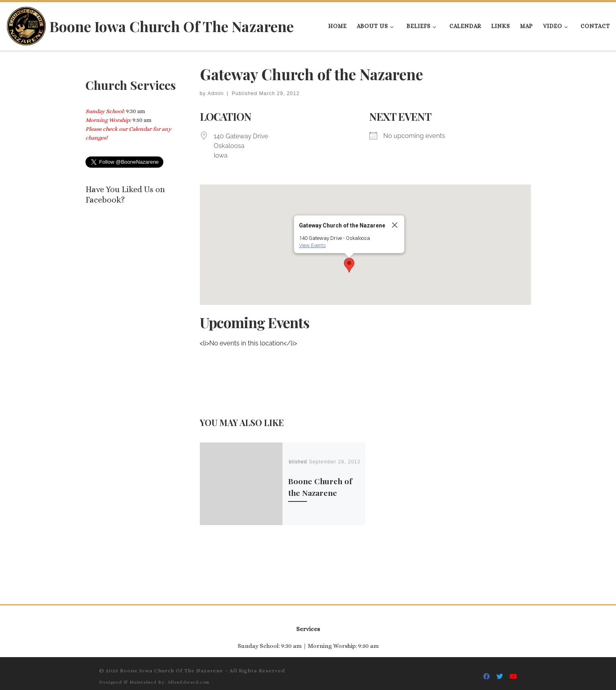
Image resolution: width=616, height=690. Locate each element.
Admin (215, 93)
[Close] (395, 225)
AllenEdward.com (189, 676)
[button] (349, 265)
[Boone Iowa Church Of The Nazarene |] (26, 24)
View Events (312, 245)
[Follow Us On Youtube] (513, 671)
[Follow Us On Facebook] (486, 671)
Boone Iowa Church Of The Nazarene (172, 665)
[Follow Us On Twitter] (500, 671)
